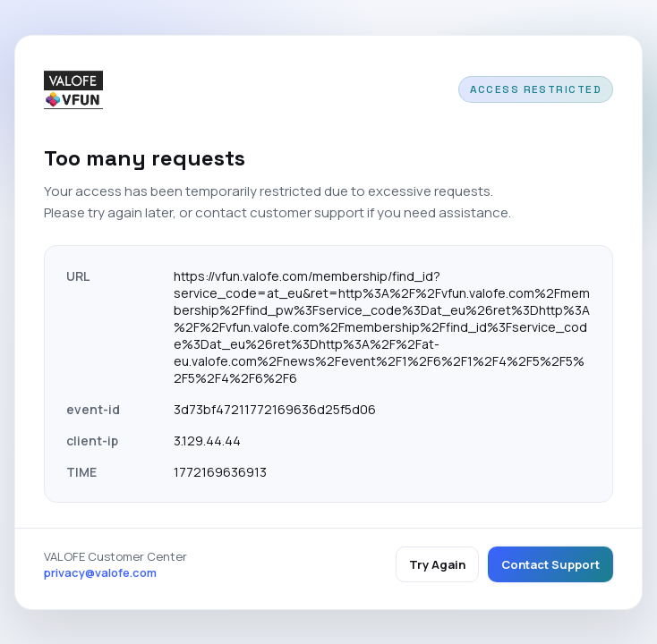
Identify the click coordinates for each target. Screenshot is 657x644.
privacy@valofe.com (100, 572)
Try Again (437, 564)
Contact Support (550, 564)
